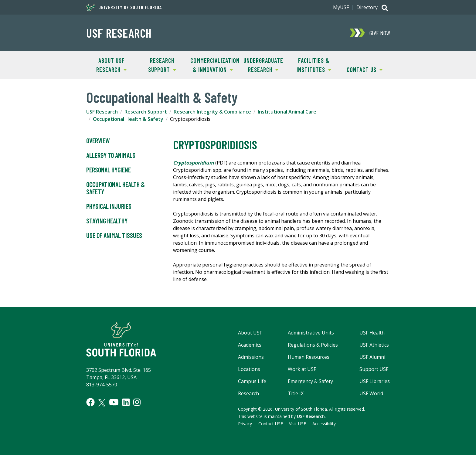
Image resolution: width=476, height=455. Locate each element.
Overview (98, 141)
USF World (371, 393)
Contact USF (271, 424)
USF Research (119, 33)
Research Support (156, 65)
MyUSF (341, 7)
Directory (367, 7)
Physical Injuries (109, 206)
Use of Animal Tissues (114, 236)
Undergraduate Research (261, 65)
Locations (249, 369)
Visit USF (297, 424)
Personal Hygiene (109, 170)
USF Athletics (374, 345)
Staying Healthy (107, 221)
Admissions (251, 357)
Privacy (245, 424)
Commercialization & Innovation (213, 65)
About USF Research (106, 65)
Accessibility (324, 424)
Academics (250, 345)
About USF (250, 333)
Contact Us (361, 69)
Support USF (374, 369)
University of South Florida (124, 7)
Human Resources (309, 357)
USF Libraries (375, 381)
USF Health (372, 333)
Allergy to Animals (111, 155)
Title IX (296, 393)
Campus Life (252, 381)
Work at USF (302, 369)
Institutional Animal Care (287, 112)
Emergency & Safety (310, 381)
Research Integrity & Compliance (212, 112)
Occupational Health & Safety (128, 119)
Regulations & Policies (313, 345)
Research (248, 393)
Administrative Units (311, 333)
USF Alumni (372, 357)
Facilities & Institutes (310, 65)
